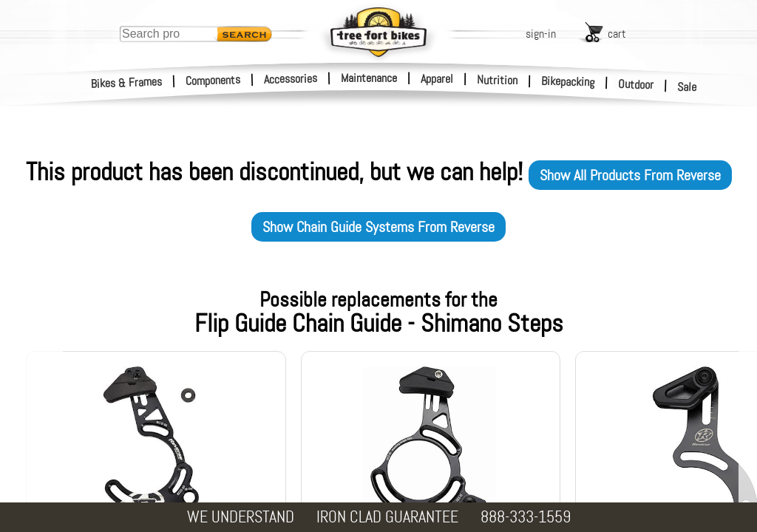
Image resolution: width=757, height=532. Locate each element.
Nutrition (497, 80)
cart (617, 34)
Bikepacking (568, 82)
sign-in (541, 34)
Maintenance (369, 78)
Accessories (291, 79)
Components (213, 80)
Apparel (437, 79)
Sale (687, 87)
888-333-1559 (526, 517)
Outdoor (636, 84)
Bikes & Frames (127, 83)
